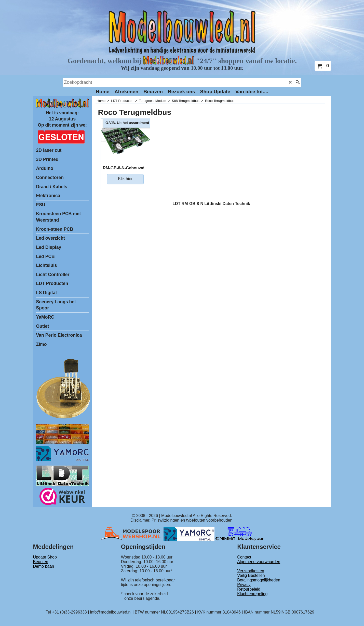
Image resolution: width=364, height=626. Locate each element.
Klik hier (125, 179)
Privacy (244, 585)
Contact (244, 557)
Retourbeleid (249, 589)
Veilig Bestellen (251, 575)
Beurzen (41, 562)
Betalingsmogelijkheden (259, 580)
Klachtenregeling (252, 594)
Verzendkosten (251, 571)
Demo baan (44, 566)
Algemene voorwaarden (259, 562)
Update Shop (45, 557)
